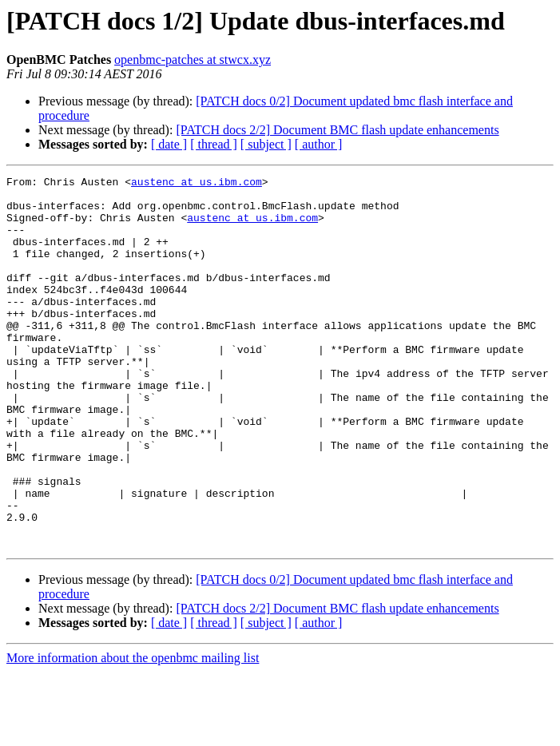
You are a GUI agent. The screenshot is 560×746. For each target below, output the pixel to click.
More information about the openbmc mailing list (133, 732)
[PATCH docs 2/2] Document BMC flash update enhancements (337, 130)
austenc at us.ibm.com (197, 184)
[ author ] (319, 144)
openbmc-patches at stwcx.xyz (193, 60)
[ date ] (169, 144)
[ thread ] (214, 144)
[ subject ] (266, 144)
